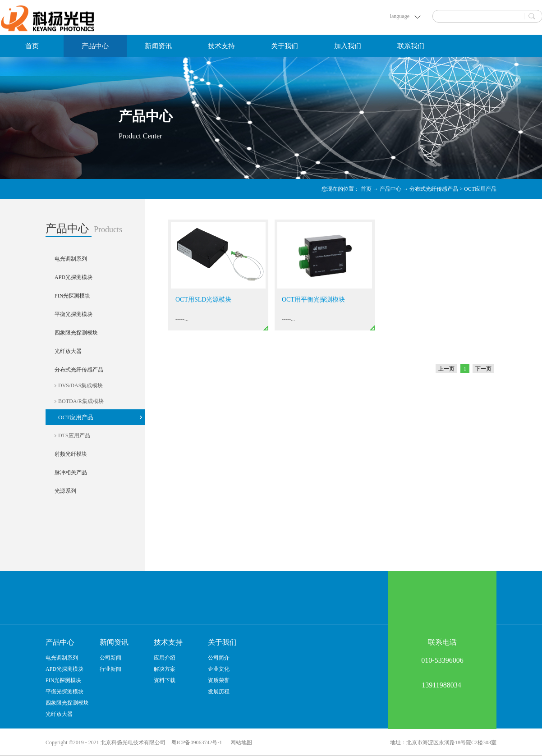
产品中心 (390, 189)
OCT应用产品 (480, 189)
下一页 (483, 369)
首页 (32, 46)
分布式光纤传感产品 (434, 189)
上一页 (446, 369)
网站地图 (240, 742)
